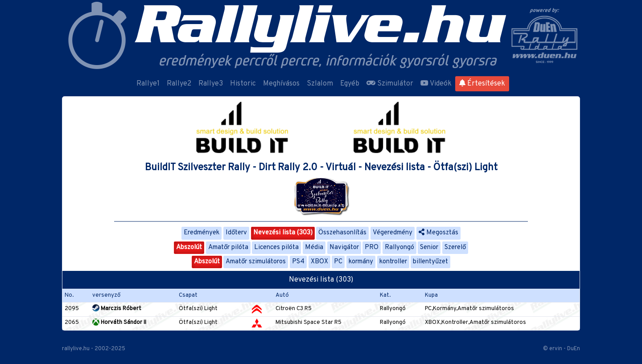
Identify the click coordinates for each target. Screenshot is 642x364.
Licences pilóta (276, 247)
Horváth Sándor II (119, 323)
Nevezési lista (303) (283, 233)
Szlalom (320, 84)
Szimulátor (390, 84)
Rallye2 (179, 84)
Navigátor (344, 247)
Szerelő (455, 247)
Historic (243, 84)
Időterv (236, 233)
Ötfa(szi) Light (198, 309)
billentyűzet (430, 262)
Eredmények (202, 233)
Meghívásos (281, 84)
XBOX (319, 262)
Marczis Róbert (117, 309)
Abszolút (189, 247)
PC (338, 262)
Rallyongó (399, 247)
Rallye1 (148, 84)
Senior (429, 247)
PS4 (298, 262)
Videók (436, 84)
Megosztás (438, 233)
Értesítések (482, 84)
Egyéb (350, 84)
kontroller (393, 262)
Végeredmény (393, 233)
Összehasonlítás (342, 233)
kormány (361, 262)
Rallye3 (211, 84)
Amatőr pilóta (228, 247)
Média (314, 247)
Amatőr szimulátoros (256, 262)
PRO (372, 247)
